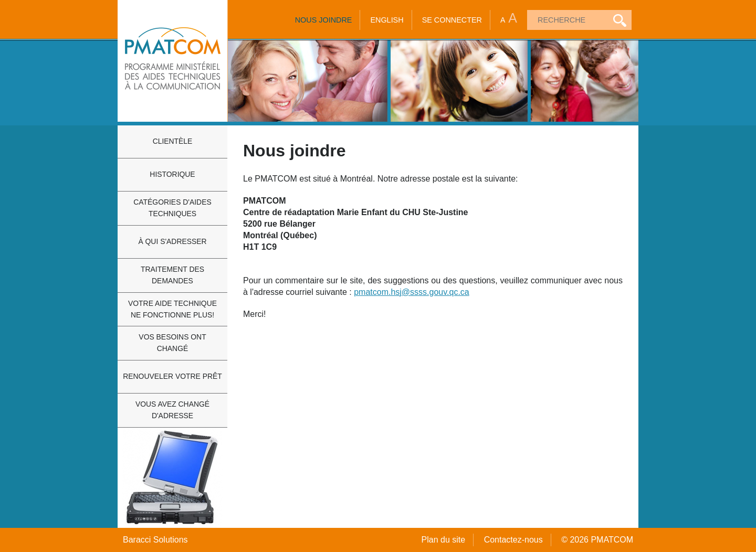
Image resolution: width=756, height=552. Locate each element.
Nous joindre (324, 20)
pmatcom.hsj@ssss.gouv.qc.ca (412, 292)
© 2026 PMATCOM (597, 540)
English (387, 20)
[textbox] (566, 20)
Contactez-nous (513, 540)
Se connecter (452, 20)
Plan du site (444, 540)
